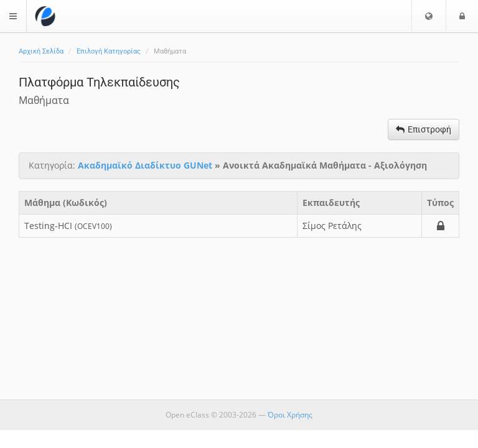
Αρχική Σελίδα (41, 51)
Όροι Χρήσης (290, 415)
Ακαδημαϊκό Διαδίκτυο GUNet (145, 165)
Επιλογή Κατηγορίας (109, 51)
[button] (429, 16)
